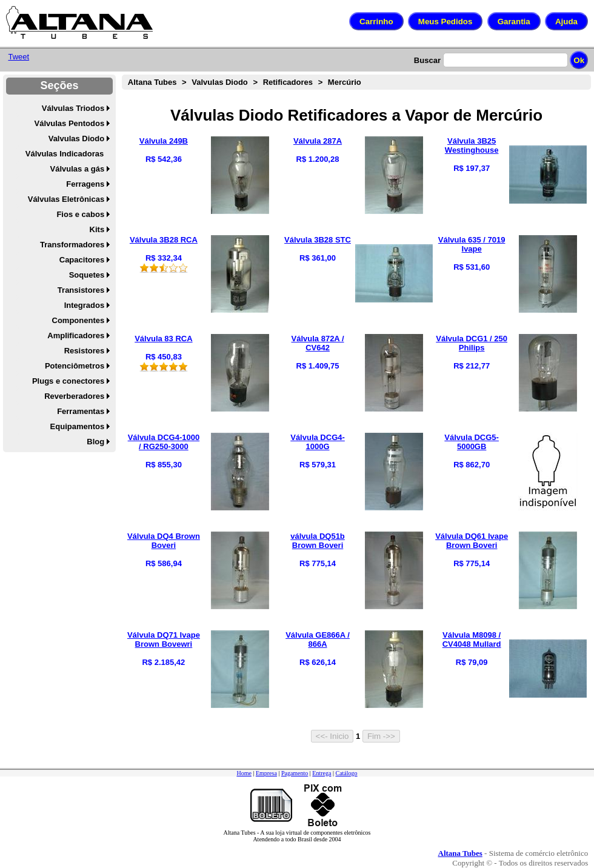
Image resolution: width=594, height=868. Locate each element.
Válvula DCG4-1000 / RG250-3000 (164, 442)
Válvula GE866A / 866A (318, 639)
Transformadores (72, 245)
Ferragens (85, 184)
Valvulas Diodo (76, 139)
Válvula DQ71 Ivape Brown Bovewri (164, 639)
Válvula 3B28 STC (318, 240)
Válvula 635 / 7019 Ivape (472, 244)
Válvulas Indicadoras (65, 154)
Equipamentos (78, 426)
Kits (97, 229)
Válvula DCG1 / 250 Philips (472, 343)
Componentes (78, 320)
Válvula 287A (318, 141)
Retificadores (288, 82)
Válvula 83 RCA (163, 339)
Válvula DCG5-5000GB (472, 442)
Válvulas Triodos (73, 108)
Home (244, 773)
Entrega (322, 773)
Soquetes (87, 275)
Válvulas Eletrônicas (66, 199)
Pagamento (295, 773)
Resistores (84, 351)
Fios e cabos (80, 214)
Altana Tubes (152, 82)
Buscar (427, 60)
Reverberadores (74, 396)
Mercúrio (345, 82)
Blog (95, 442)
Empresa (266, 773)
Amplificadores (76, 336)
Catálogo (346, 773)
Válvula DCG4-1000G (318, 442)
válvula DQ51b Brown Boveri (318, 541)
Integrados (84, 305)
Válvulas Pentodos (70, 123)
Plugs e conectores (68, 381)
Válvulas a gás (78, 169)
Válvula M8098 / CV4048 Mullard (472, 639)
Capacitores (82, 260)
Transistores (81, 290)
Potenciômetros (75, 366)
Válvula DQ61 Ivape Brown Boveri (472, 541)
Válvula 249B (164, 141)
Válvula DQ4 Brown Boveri (164, 541)
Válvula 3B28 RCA (164, 240)
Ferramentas (81, 411)
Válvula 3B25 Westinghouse (472, 145)
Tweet (18, 57)
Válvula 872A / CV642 (318, 343)
